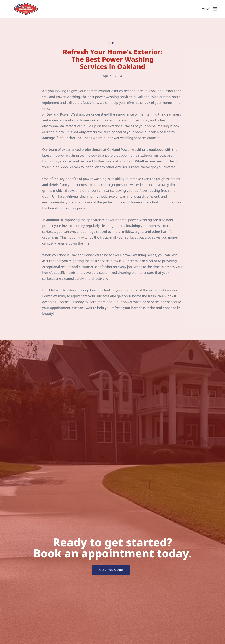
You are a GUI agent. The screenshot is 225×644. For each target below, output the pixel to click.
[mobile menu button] (215, 9)
